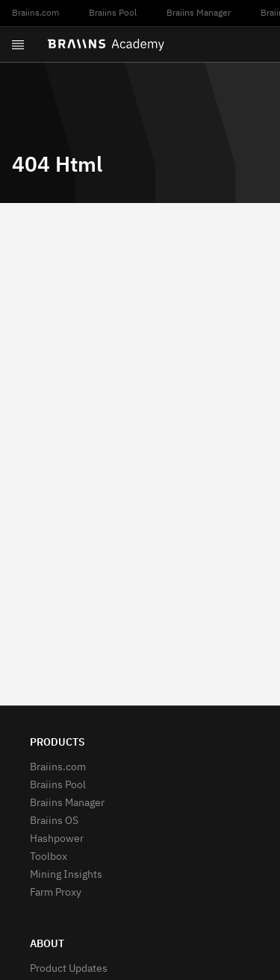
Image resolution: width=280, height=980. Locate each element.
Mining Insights (66, 875)
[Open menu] (18, 45)
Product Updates (69, 969)
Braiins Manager (199, 13)
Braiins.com (35, 13)
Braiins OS (54, 821)
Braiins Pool (113, 13)
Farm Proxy (56, 893)
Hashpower (57, 839)
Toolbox (49, 857)
